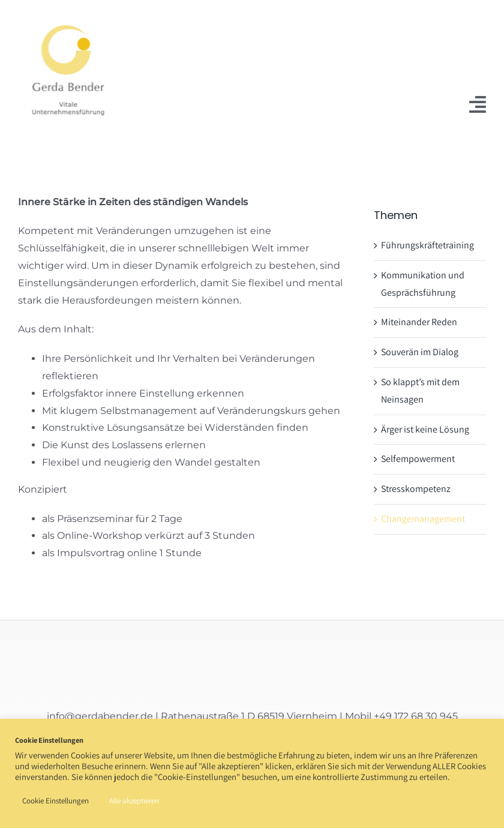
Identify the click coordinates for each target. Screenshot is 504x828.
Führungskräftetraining (427, 245)
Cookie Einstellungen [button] (55, 801)
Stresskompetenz (416, 489)
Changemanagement (423, 519)
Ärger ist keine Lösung (425, 429)
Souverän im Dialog (420, 352)
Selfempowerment (418, 459)
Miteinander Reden (419, 322)
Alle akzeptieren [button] (134, 801)
